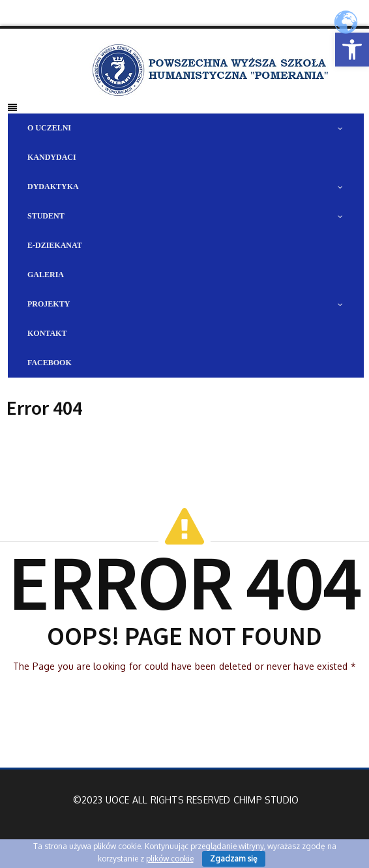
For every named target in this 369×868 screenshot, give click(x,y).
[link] (352, 50)
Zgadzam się (234, 859)
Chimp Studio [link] (266, 800)
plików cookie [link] (170, 859)
